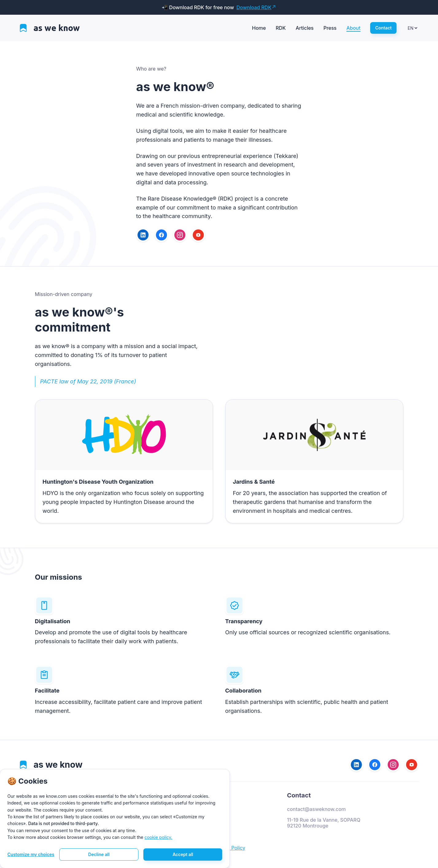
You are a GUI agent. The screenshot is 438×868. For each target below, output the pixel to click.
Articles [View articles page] (305, 28)
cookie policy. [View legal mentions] (159, 837)
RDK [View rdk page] (281, 28)
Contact (299, 795)
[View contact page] (383, 28)
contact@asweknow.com (316, 809)
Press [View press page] (330, 28)
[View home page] (50, 28)
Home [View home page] (259, 28)
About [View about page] (353, 28)
